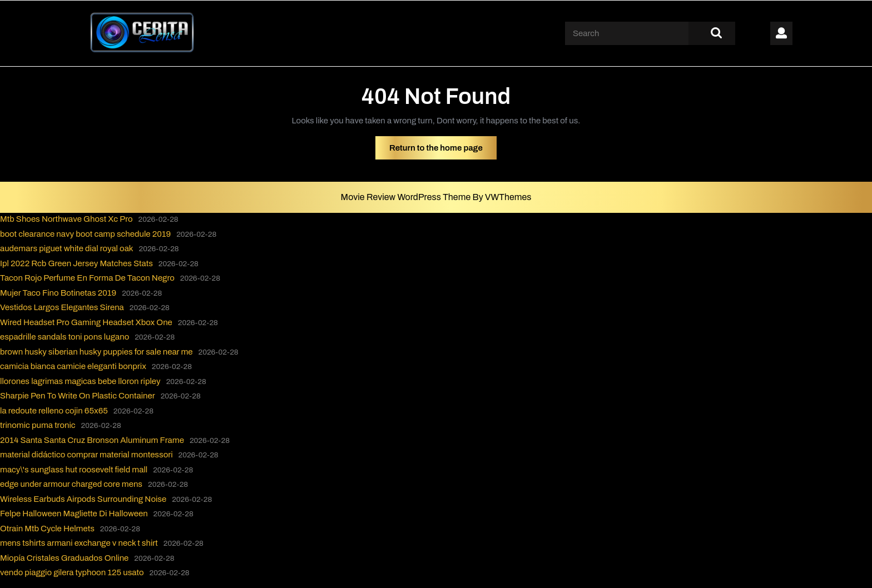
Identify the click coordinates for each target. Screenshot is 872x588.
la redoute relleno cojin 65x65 (54, 411)
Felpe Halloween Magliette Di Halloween (74, 514)
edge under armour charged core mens (71, 484)
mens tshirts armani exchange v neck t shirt (79, 543)
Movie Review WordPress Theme (407, 197)
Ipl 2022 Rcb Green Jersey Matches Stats (76, 263)
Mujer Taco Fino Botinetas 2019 (58, 293)
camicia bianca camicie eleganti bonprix (73, 366)
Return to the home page (443, 151)
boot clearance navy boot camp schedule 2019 (85, 234)
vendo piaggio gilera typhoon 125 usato (72, 572)
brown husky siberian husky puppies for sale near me (96, 352)
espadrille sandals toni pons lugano (65, 337)
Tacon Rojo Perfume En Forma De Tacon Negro (87, 278)
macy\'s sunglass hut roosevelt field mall (74, 470)
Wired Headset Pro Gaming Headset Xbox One (86, 322)
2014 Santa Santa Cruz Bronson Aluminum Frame (92, 440)
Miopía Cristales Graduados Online (64, 558)
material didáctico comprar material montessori (86, 455)
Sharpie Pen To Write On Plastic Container (78, 396)
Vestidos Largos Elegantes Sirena (62, 307)
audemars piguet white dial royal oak (67, 248)
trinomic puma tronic (38, 425)
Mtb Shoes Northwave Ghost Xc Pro (66, 219)
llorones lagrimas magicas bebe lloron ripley (80, 381)
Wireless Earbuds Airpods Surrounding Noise (83, 499)
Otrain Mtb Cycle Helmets (47, 529)
